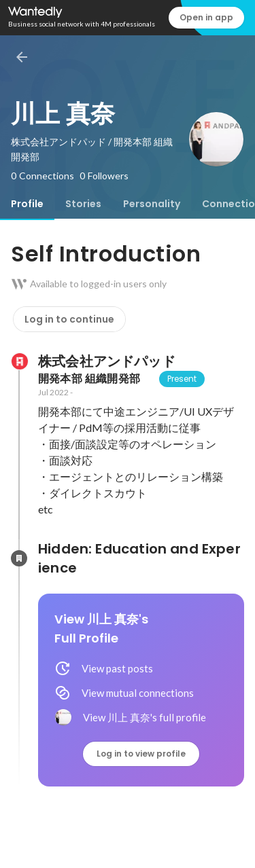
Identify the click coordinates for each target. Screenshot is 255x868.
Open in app (206, 17)
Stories (83, 204)
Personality (152, 204)
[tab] (27, 204)
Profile (27, 204)
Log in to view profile (141, 754)
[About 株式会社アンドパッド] (19, 361)
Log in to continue (69, 319)
